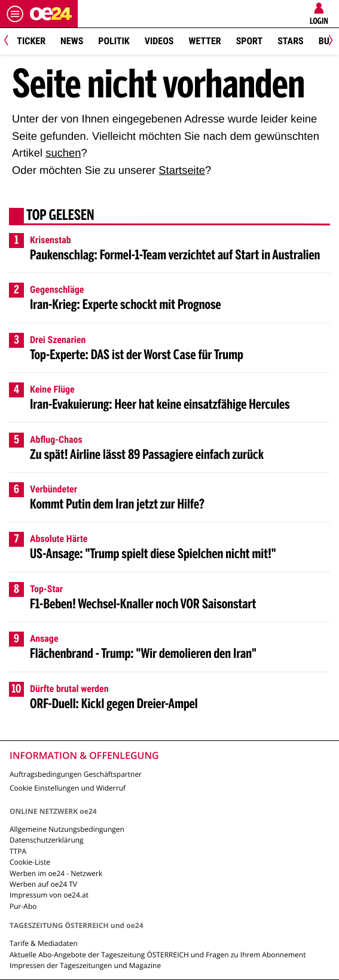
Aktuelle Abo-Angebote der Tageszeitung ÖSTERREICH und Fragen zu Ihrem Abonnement (158, 955)
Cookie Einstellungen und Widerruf (68, 788)
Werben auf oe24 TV (43, 884)
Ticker (31, 41)
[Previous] (10, 42)
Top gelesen (60, 216)
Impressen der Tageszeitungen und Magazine (85, 965)
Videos (159, 41)
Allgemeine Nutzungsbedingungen (67, 829)
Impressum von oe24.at (49, 895)
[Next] (329, 42)
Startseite (182, 170)
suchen (63, 153)
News (72, 41)
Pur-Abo (23, 906)
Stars (290, 41)
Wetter (204, 41)
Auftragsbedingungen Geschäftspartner (76, 774)
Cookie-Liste (30, 862)
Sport (250, 41)
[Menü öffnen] (15, 14)
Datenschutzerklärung (47, 840)
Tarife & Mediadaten (44, 943)
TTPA (18, 851)
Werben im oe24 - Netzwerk (56, 873)
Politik (114, 41)
